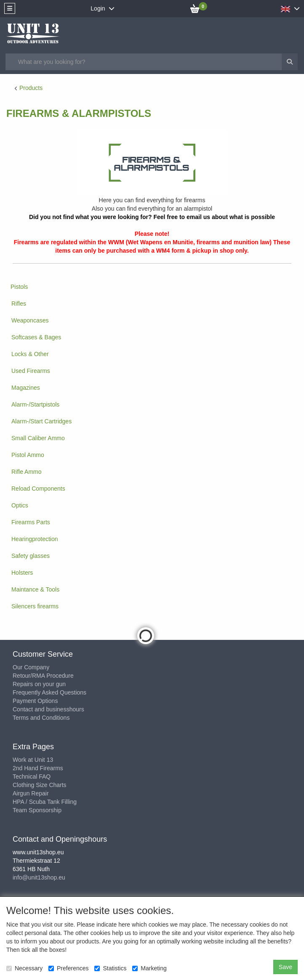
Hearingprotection (35, 539)
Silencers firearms (35, 606)
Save (285, 967)
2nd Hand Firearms (38, 768)
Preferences (68, 968)
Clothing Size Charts (40, 785)
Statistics (110, 968)
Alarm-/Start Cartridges (41, 421)
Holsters (22, 573)
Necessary (24, 968)
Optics (20, 505)
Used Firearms (31, 371)
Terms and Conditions (41, 718)
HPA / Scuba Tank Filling (45, 802)
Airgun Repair (31, 793)
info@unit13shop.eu (39, 877)
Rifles (19, 304)
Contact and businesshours (48, 709)
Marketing (149, 968)
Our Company (31, 667)
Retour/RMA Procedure (43, 676)
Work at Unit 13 (33, 760)
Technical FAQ (32, 777)
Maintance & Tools (35, 589)
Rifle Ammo (27, 472)
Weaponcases (30, 320)
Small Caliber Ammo (38, 438)
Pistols (19, 287)
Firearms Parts (31, 522)
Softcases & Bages (36, 337)
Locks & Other (30, 354)
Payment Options (35, 701)
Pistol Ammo (28, 455)
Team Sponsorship (37, 810)
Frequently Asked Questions (49, 692)
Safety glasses (31, 556)
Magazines (26, 388)
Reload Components (38, 489)
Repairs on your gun (39, 684)
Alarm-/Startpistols (35, 404)
